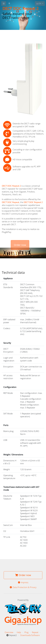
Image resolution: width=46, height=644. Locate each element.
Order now (20, 245)
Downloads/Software (30, 635)
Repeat (35, 632)
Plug (26, 632)
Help (19, 632)
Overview (9, 632)
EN (39, 4)
